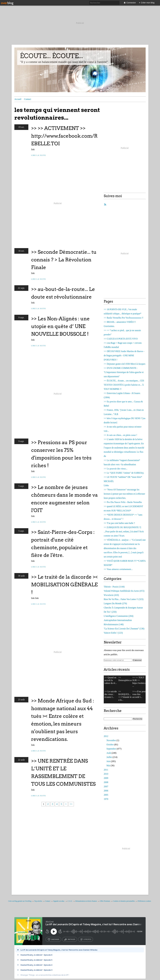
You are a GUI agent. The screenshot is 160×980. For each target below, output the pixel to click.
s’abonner (53, 939)
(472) (124, 591)
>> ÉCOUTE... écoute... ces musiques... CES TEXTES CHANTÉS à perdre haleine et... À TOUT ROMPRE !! (124, 385)
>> (71, 804)
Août (109, 753)
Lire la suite (39, 155)
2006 (106, 791)
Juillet (109, 757)
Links (106, 485)
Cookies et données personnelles (124, 901)
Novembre (111, 740)
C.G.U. (70, 901)
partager (70, 939)
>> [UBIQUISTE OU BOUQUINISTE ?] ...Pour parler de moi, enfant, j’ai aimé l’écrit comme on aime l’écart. (124, 531)
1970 (106, 799)
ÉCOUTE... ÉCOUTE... (51, 56)
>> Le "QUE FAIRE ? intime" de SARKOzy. (124, 473)
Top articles (38, 901)
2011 (106, 770)
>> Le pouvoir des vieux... (116, 469)
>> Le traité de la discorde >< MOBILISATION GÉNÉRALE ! (64, 585)
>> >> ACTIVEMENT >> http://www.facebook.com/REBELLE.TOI (64, 136)
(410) (111, 595)
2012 (106, 736)
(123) (113, 633)
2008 (106, 782)
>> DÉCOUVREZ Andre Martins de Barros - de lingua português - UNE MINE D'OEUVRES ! (124, 355)
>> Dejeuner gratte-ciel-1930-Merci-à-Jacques (125, 364)
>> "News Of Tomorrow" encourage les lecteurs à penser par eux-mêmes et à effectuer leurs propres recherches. (124, 494)
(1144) (114, 587)
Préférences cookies (144, 901)
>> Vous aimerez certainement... (118, 569)
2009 (106, 778)
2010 (106, 774)
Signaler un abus (59, 901)
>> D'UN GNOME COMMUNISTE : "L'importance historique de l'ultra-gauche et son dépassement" (124, 372)
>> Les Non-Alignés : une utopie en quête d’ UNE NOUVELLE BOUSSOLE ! (60, 326)
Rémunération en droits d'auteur (86, 901)
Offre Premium (105, 901)
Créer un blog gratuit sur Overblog (20, 901)
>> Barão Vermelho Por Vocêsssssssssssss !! (123, 318)
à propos (86, 939)
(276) (115, 603)
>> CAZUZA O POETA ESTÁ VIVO (121, 339)
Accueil (18, 99)
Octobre (110, 745)
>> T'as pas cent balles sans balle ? (119, 523)
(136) (124, 629)
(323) (124, 599)
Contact (28, 99)
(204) (119, 616)
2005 (106, 795)
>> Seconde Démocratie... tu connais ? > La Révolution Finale (64, 260)
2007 (106, 786)
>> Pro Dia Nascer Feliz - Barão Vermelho (123, 502)
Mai (108, 765)
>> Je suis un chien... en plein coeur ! (120, 435)
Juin (108, 761)
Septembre (111, 749)
